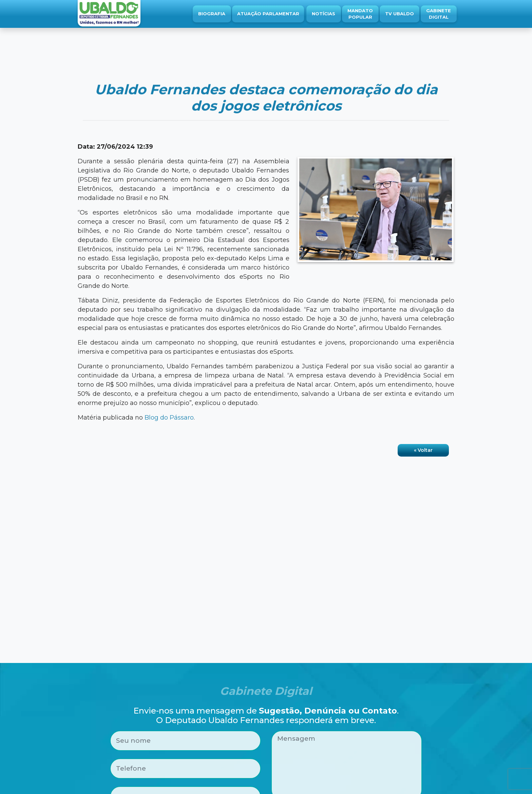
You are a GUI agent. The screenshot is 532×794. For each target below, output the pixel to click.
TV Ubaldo (400, 14)
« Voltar (423, 450)
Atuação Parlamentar (268, 14)
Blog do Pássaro (169, 418)
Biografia (212, 14)
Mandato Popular (360, 14)
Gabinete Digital (439, 14)
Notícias (324, 14)
